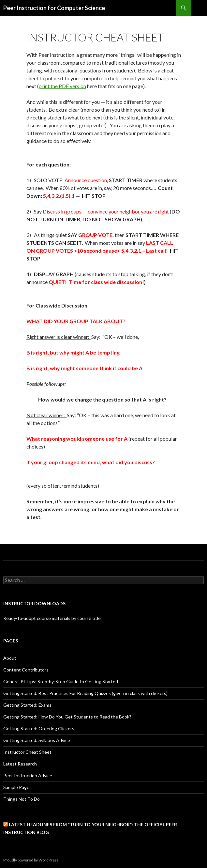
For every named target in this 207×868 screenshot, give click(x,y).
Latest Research (20, 764)
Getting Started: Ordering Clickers (39, 728)
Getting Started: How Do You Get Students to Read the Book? (67, 717)
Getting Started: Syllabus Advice (37, 740)
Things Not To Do (22, 799)
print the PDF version (62, 86)
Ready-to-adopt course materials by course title (52, 618)
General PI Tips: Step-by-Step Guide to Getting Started (61, 681)
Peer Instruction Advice (28, 775)
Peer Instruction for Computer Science (54, 8)
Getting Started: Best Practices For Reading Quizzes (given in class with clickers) (85, 693)
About (10, 658)
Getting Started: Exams (27, 705)
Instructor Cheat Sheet (27, 752)
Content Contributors (26, 670)
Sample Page (16, 787)
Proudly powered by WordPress (31, 860)
